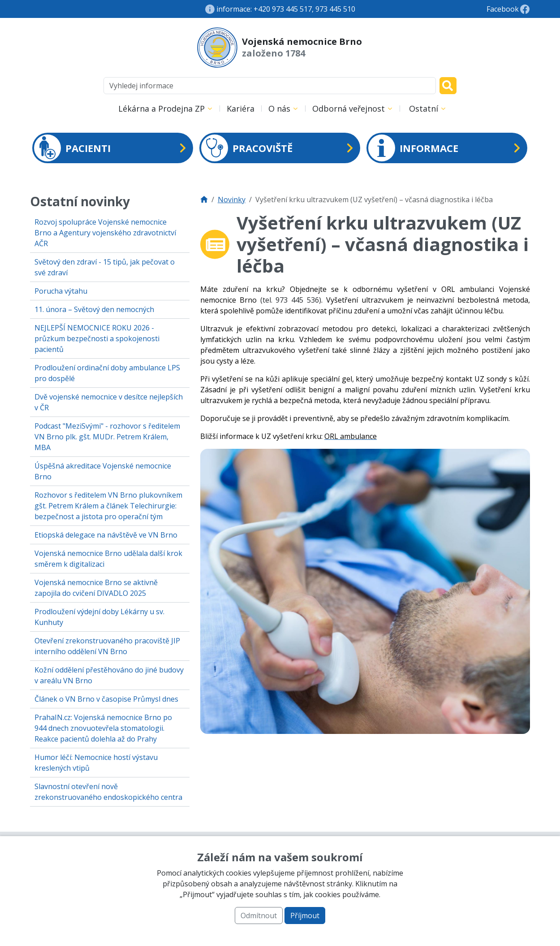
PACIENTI (72, 148)
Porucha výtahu (61, 291)
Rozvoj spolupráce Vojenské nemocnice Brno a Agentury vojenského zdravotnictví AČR (105, 233)
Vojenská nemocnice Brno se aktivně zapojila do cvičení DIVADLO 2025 (96, 588)
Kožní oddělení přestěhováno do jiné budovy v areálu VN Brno (109, 675)
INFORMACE (413, 148)
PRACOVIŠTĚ (247, 148)
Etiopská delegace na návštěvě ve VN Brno (106, 535)
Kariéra (241, 108)
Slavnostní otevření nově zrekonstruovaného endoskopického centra (108, 792)
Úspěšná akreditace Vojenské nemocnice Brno (103, 471)
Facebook (503, 9)
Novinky (232, 200)
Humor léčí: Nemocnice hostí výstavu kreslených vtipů (96, 763)
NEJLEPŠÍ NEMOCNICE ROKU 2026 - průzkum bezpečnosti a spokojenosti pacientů (97, 338)
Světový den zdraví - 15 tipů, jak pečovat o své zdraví (105, 267)
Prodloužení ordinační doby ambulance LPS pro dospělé (107, 373)
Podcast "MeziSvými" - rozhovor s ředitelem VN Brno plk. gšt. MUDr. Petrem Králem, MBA (107, 437)
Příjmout (305, 916)
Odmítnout (259, 916)
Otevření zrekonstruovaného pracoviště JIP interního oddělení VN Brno (107, 646)
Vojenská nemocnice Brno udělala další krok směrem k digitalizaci (108, 559)
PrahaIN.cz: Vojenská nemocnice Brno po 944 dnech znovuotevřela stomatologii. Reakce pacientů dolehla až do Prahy (103, 728)
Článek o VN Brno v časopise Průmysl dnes (106, 699)
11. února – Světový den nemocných (94, 309)
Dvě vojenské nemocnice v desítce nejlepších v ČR (109, 402)
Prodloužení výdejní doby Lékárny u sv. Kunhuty (99, 617)
